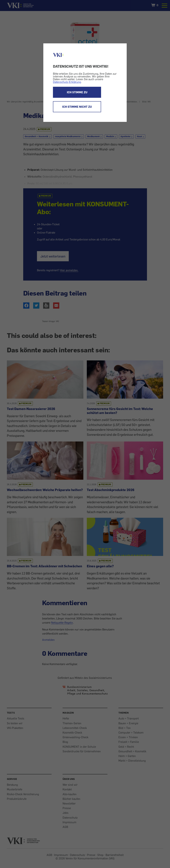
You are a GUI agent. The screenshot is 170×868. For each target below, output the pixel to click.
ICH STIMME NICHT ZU (77, 107)
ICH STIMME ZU (77, 92)
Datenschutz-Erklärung (67, 82)
